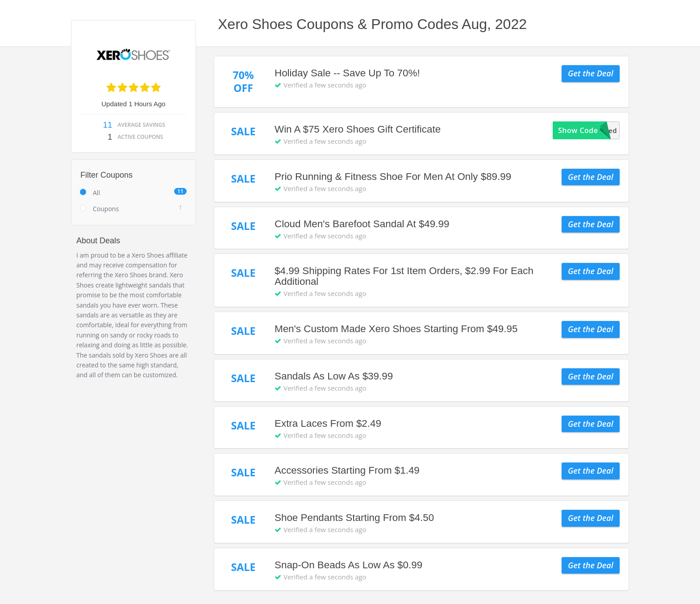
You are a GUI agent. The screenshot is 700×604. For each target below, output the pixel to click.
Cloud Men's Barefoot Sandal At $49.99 (362, 224)
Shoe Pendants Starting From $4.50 (354, 518)
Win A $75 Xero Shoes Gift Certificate (358, 129)
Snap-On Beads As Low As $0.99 (348, 565)
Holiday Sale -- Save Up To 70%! (347, 73)
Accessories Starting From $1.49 (347, 470)
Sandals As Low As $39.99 (334, 376)
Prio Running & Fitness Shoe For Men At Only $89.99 (393, 177)
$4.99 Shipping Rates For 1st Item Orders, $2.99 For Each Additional (404, 276)
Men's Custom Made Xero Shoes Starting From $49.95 (396, 329)
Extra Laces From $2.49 (328, 423)
